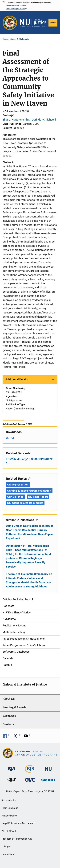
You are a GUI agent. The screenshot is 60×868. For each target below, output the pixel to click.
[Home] (33, 23)
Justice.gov (8, 854)
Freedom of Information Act (17, 839)
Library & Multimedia (19, 39)
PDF (12, 438)
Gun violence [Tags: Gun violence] (15, 497)
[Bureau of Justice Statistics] (30, 771)
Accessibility (9, 800)
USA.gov (6, 846)
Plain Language (10, 808)
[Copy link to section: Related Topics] (28, 478)
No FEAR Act (9, 831)
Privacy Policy (9, 816)
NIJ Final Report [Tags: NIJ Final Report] (38, 497)
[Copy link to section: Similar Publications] (36, 520)
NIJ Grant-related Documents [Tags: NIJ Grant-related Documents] (25, 503)
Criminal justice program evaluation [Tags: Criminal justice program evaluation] (29, 491)
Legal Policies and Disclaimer (18, 823)
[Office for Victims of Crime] (30, 780)
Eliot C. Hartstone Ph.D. (17, 120)
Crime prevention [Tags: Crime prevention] (18, 485)
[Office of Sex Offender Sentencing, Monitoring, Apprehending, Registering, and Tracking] (48, 779)
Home (5, 39)
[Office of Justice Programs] (10, 23)
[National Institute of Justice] (48, 768)
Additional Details (17, 379)
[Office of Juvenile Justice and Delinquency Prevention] (12, 781)
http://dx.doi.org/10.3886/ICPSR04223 (29, 461)
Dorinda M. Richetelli (44, 120)
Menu (53, 23)
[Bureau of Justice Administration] (12, 767)
